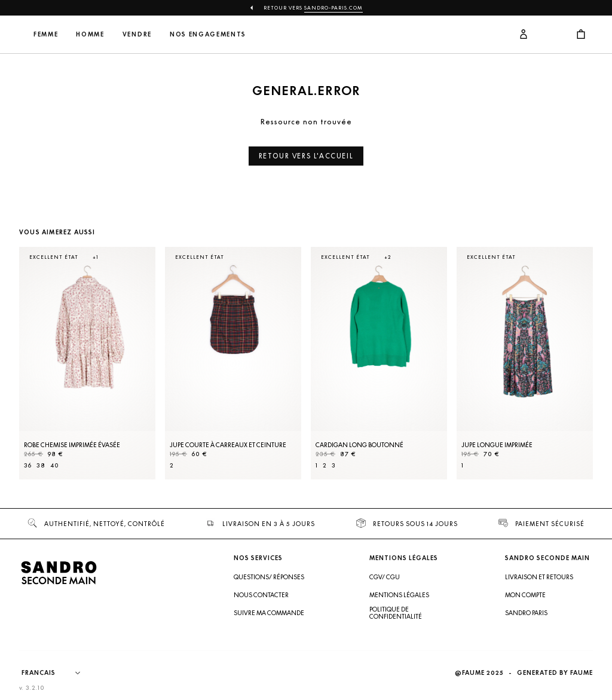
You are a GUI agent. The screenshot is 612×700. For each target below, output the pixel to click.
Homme (169, 34)
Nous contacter (261, 595)
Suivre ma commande (269, 613)
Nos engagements (277, 35)
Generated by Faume (555, 673)
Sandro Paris (526, 613)
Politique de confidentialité (396, 613)
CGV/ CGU (385, 577)
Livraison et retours (539, 577)
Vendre (216, 34)
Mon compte (525, 595)
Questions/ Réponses (269, 577)
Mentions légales (399, 595)
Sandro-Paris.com (333, 8)
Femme (125, 34)
